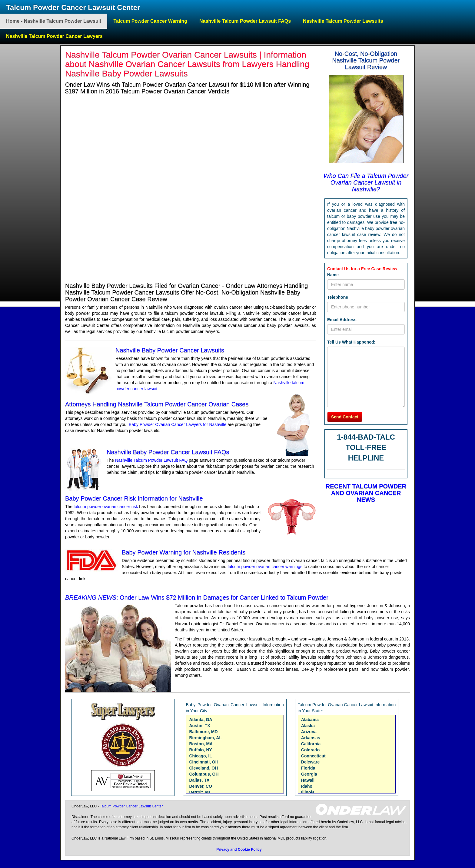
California (311, 744)
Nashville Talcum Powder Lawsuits (343, 21)
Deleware (310, 762)
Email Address (342, 320)
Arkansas (311, 738)
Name (333, 275)
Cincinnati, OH (204, 762)
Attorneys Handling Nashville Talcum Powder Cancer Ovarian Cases (157, 404)
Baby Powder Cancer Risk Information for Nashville (134, 498)
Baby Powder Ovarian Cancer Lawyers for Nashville (178, 424)
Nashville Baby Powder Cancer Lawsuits (170, 350)
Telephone (338, 297)
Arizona (309, 732)
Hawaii (308, 780)
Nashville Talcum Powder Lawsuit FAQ (152, 460)
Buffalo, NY (200, 750)
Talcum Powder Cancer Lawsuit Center (73, 7)
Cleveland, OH (203, 768)
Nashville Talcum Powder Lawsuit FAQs (245, 21)
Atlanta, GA (201, 720)
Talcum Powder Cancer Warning (150, 21)
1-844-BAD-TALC (366, 437)
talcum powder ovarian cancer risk (106, 507)
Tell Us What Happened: (351, 342)
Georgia (309, 774)
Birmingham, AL (205, 738)
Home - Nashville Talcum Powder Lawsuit (54, 21)
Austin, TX (199, 726)
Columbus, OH (204, 774)
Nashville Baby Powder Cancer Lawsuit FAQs (168, 452)
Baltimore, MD (203, 732)
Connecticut (313, 756)
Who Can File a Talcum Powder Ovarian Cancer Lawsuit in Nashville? (366, 182)
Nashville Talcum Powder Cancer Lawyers (54, 36)
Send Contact (345, 417)
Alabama (310, 720)
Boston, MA (201, 744)
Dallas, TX (199, 780)
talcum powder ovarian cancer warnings (266, 567)
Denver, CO (200, 786)
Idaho (307, 786)
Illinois (308, 792)
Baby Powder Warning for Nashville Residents (184, 552)
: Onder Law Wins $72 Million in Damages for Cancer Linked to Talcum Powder (197, 597)
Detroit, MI (199, 792)
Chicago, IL (200, 756)
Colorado (310, 750)
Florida (308, 768)
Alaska (308, 726)
